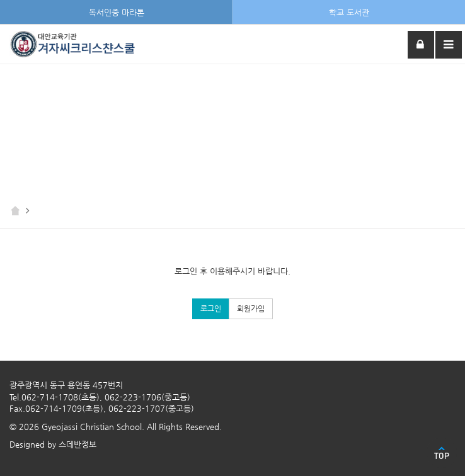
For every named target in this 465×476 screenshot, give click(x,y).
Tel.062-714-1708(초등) (55, 397)
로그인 (211, 309)
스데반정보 (77, 444)
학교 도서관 (349, 12)
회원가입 (251, 309)
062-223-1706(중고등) (147, 397)
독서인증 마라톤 (117, 12)
